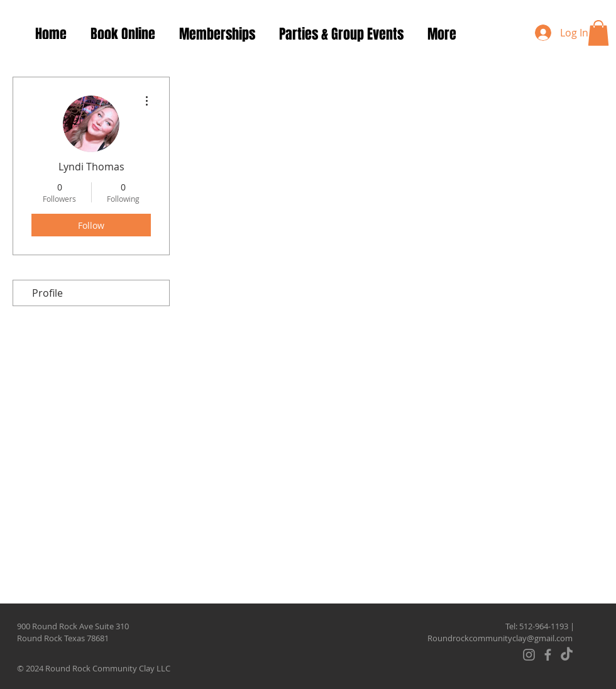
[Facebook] (548, 655)
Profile (47, 293)
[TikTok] (567, 655)
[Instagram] (529, 655)
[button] (598, 33)
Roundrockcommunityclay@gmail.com (500, 638)
